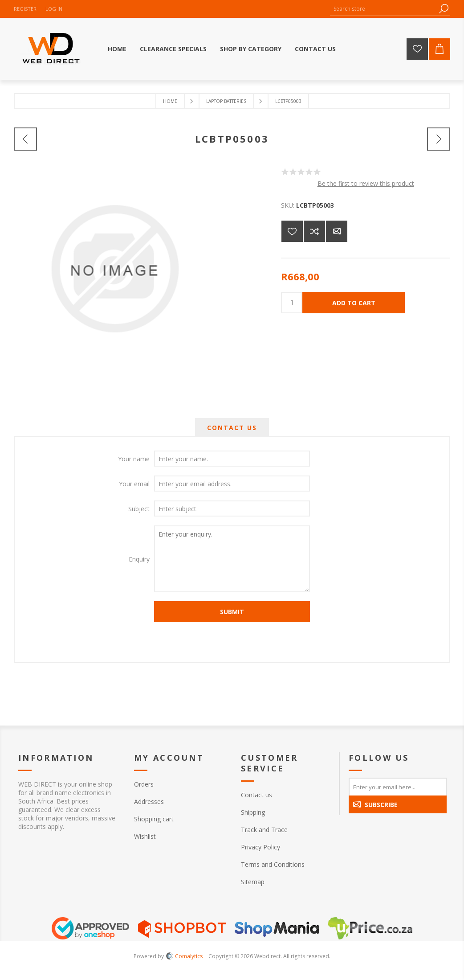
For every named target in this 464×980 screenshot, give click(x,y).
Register (25, 9)
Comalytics (184, 956)
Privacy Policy (260, 847)
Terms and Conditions (273, 864)
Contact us (256, 795)
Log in (54, 9)
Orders (144, 784)
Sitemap (253, 882)
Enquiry (139, 559)
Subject (139, 509)
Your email (134, 484)
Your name (134, 459)
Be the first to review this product (366, 183)
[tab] (232, 428)
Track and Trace (264, 830)
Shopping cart (154, 819)
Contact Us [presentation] (232, 428)
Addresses (149, 802)
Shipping (253, 812)
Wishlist (145, 836)
